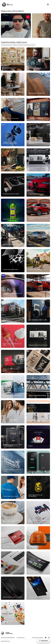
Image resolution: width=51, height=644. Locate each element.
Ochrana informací (20, 638)
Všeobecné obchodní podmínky (8, 638)
